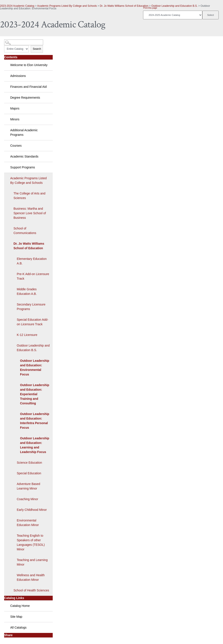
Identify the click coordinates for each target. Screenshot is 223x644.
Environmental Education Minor (28, 523)
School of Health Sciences (31, 590)
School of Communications (25, 231)
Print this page (150, 8)
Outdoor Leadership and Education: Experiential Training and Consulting (35, 394)
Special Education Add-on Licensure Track (33, 322)
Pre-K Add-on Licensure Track (33, 276)
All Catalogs (18, 627)
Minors (15, 119)
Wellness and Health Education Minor (31, 577)
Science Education (29, 463)
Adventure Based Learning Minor (28, 486)
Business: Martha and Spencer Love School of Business (30, 213)
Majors (15, 108)
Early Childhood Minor (32, 510)
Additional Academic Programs (24, 132)
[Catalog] (173, 15)
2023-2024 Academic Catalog (17, 6)
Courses (16, 146)
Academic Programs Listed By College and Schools (67, 6)
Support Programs (23, 167)
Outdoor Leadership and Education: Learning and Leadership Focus (35, 445)
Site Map (16, 617)
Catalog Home (20, 606)
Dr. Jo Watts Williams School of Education (124, 6)
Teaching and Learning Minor (32, 562)
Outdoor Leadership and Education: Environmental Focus (35, 368)
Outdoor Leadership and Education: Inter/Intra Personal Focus (35, 421)
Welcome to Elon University (29, 65)
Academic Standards (24, 156)
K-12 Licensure (27, 335)
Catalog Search (12, 41)
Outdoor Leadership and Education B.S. (174, 6)
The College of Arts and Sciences (29, 196)
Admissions (18, 76)
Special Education (29, 473)
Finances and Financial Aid (28, 87)
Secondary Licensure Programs (31, 307)
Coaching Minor (27, 499)
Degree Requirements (25, 98)
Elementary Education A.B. (32, 261)
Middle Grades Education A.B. (27, 291)
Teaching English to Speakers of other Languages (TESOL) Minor (31, 542)
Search (37, 49)
